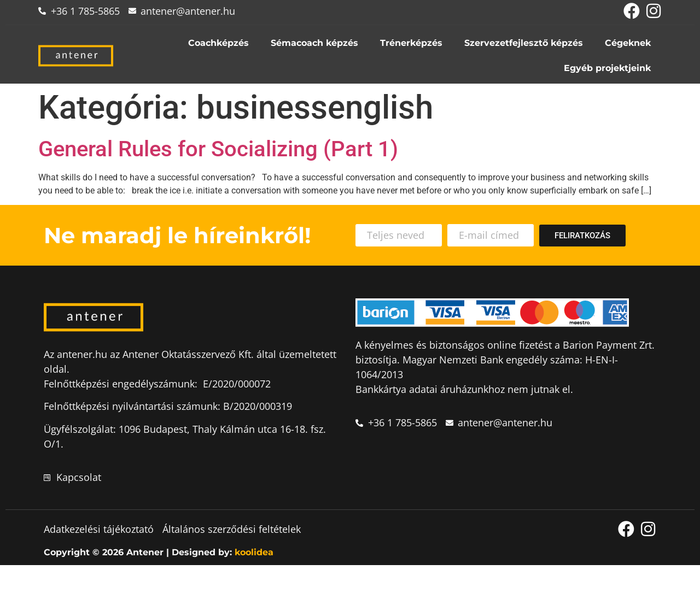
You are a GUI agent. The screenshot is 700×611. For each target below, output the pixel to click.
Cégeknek (628, 43)
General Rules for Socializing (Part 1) (218, 149)
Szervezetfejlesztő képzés (524, 43)
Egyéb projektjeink (607, 68)
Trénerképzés (411, 43)
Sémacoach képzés (314, 43)
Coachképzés (218, 43)
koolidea (254, 553)
